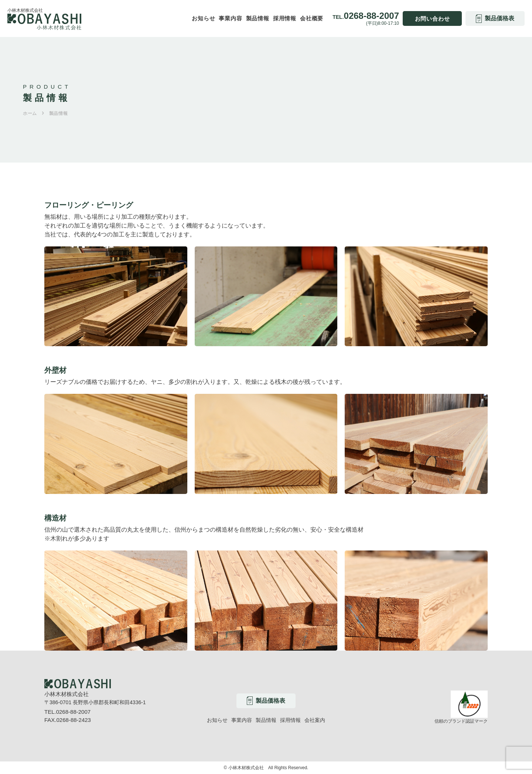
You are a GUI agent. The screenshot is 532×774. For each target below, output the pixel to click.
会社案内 (315, 720)
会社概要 (312, 18)
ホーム (30, 113)
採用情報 (285, 18)
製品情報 (258, 18)
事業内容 (230, 18)
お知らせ (203, 18)
